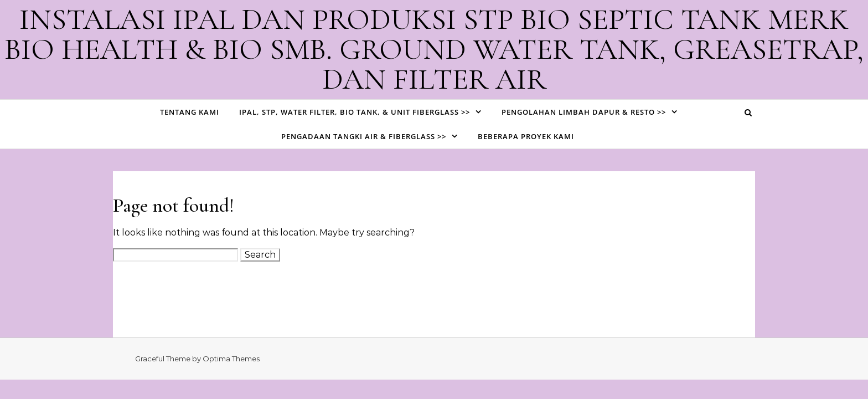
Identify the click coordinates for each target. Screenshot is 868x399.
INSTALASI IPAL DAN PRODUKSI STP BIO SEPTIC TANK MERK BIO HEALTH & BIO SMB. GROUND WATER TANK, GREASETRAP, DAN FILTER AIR (434, 49)
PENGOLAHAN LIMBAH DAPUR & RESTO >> (584, 112)
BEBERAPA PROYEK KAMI (526, 136)
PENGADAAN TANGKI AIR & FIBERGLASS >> (364, 136)
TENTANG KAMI (190, 112)
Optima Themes (231, 359)
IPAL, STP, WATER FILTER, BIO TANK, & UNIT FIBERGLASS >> (355, 112)
